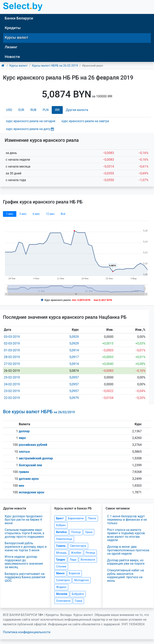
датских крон (29, 479)
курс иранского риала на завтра (85, 121)
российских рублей (33, 445)
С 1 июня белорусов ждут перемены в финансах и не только (127, 520)
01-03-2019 (12, 350)
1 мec (10, 214)
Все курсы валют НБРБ (39, 412)
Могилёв (62, 594)
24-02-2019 (12, 384)
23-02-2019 (12, 391)
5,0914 (74, 350)
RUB (33, 110)
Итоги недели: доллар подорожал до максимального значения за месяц (24, 562)
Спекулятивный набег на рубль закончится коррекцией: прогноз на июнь (126, 575)
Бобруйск (78, 594)
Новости (12, 57)
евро (22, 438)
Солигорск (63, 580)
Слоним (61, 566)
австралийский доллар (36, 458)
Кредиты (13, 28)
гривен (24, 472)
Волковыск (88, 560)
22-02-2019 (12, 398)
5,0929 (74, 337)
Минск (60, 573)
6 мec (36, 214)
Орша (89, 532)
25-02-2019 (12, 377)
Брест (60, 518)
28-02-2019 (12, 357)
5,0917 (74, 357)
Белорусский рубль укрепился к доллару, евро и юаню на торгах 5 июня (26, 547)
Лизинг (11, 47)
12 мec (50, 214)
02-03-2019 (12, 343)
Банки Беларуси (19, 18)
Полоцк (76, 532)
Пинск (92, 518)
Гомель (61, 546)
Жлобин (76, 553)
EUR (21, 110)
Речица (90, 553)
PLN (46, 110)
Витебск (61, 532)
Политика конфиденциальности (27, 632)
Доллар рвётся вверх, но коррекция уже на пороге (126, 562)
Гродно (61, 560)
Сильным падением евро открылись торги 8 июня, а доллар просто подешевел (24, 533)
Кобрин (61, 525)
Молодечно (82, 580)
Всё (63, 214)
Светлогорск (78, 546)
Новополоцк (64, 539)
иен (22, 486)
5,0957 (74, 377)
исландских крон (32, 492)
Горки (78, 601)
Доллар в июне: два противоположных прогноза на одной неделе (128, 550)
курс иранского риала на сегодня (31, 121)
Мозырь (61, 553)
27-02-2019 (12, 364)
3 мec (23, 214)
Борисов (75, 573)
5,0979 (74, 398)
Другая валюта (77, 110)
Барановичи (76, 518)
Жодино (61, 587)
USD (9, 110)
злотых (24, 452)
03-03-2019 (12, 337)
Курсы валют (17, 37)
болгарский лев (30, 465)
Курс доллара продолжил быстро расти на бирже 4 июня (24, 520)
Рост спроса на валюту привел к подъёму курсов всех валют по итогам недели (126, 535)
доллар (24, 431)
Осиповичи (63, 601)
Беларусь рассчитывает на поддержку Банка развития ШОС (25, 577)
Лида (73, 560)
